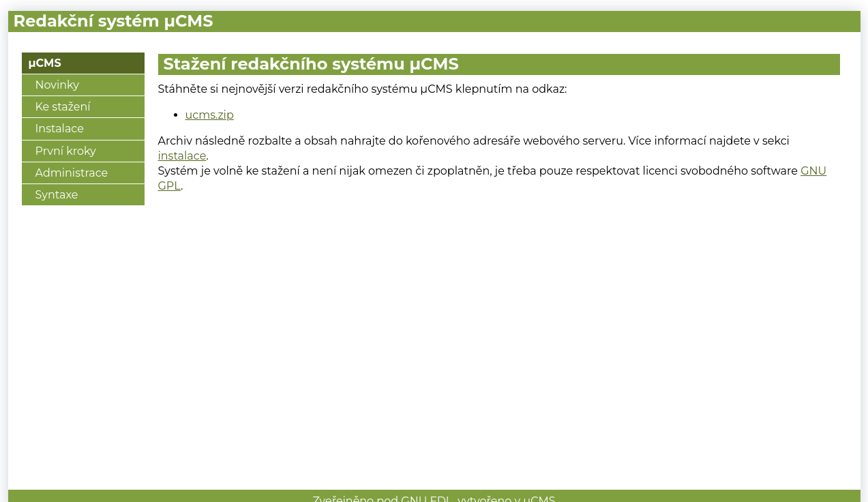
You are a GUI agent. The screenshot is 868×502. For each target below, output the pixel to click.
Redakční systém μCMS (114, 21)
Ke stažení (63, 107)
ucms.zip (210, 115)
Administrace (72, 173)
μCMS (45, 63)
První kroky (66, 151)
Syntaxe (57, 195)
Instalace (60, 129)
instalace (182, 156)
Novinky (57, 85)
